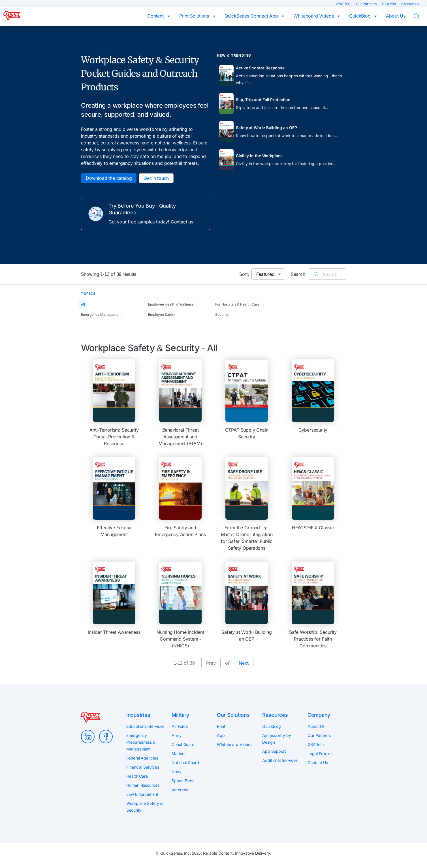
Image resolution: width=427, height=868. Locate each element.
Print (221, 726)
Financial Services (143, 767)
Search (420, 16)
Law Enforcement (142, 794)
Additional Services (280, 760)
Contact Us (410, 4)
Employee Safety (162, 314)
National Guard (185, 763)
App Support (274, 751)
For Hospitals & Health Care (237, 304)
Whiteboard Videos (314, 16)
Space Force (183, 781)
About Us (396, 16)
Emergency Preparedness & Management (141, 742)
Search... (327, 274)
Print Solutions (195, 16)
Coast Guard (183, 744)
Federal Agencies (142, 758)
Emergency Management (101, 314)
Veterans (180, 790)
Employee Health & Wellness (171, 304)
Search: (299, 274)
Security (222, 314)
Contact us (182, 222)
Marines (179, 753)
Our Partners (367, 4)
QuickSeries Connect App (252, 16)
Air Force (180, 726)
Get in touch (156, 178)
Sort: (244, 274)
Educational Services (145, 726)
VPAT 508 (343, 4)
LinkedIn (88, 737)
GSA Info (389, 4)
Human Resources (143, 785)
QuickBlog (360, 16)
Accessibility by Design (277, 739)
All (83, 304)
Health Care (137, 776)
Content (156, 16)
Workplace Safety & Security (145, 807)
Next (244, 663)
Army (177, 735)
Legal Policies (320, 753)
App (221, 735)
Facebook (106, 737)
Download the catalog (109, 178)
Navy (177, 772)
